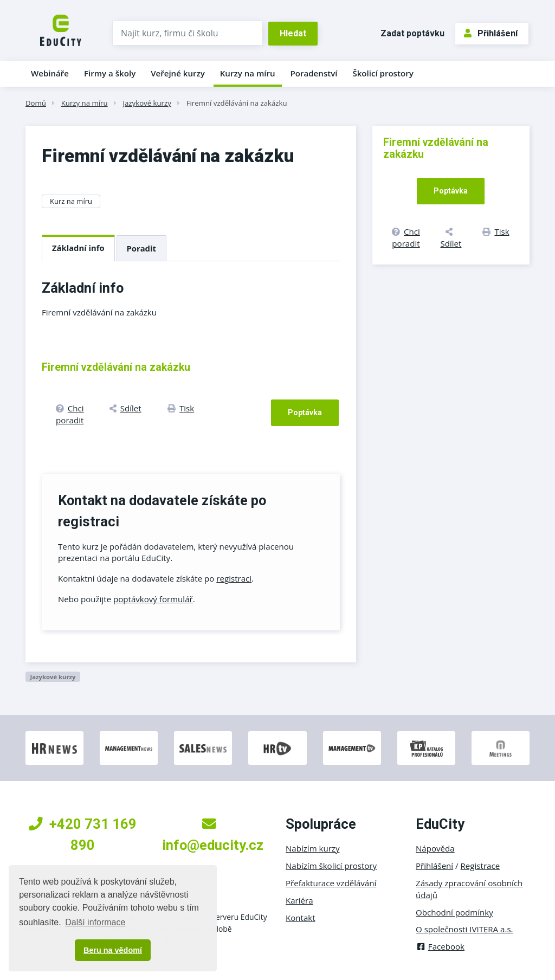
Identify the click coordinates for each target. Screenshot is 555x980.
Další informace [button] (95, 922)
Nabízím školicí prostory (331, 866)
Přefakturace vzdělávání (331, 883)
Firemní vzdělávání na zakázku (237, 103)
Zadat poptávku (412, 33)
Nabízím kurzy (312, 848)
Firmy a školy (110, 73)
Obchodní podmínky (454, 912)
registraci (234, 578)
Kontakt (301, 918)
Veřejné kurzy (178, 73)
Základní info (78, 248)
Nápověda (435, 848)
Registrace (480, 866)
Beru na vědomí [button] (113, 950)
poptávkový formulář (153, 599)
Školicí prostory (383, 73)
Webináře (50, 73)
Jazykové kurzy (147, 103)
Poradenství (314, 73)
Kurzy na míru (248, 73)
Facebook (440, 946)
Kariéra (299, 900)
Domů (36, 103)
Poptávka (305, 412)
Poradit (141, 248)
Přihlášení (491, 33)
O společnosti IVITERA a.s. (464, 929)
